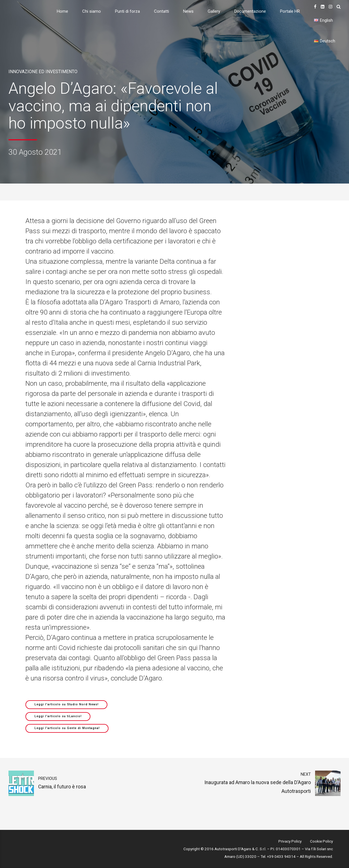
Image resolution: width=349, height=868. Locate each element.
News (188, 11)
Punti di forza (127, 11)
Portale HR (290, 11)
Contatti (162, 11)
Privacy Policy (290, 841)
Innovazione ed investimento (43, 72)
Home (62, 11)
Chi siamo (92, 11)
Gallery (214, 11)
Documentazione (250, 11)
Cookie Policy (321, 841)
